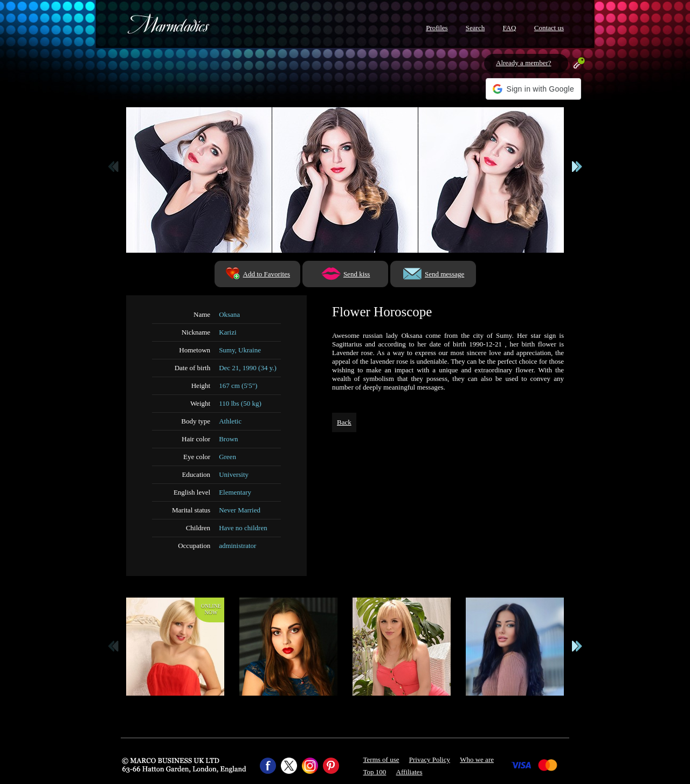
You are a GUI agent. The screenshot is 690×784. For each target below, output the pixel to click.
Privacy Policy (430, 759)
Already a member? (524, 63)
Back (344, 422)
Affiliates (409, 772)
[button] (533, 89)
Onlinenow (211, 609)
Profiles (437, 28)
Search (475, 28)
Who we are (477, 759)
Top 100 (375, 772)
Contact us (549, 28)
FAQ (509, 28)
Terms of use (381, 759)
